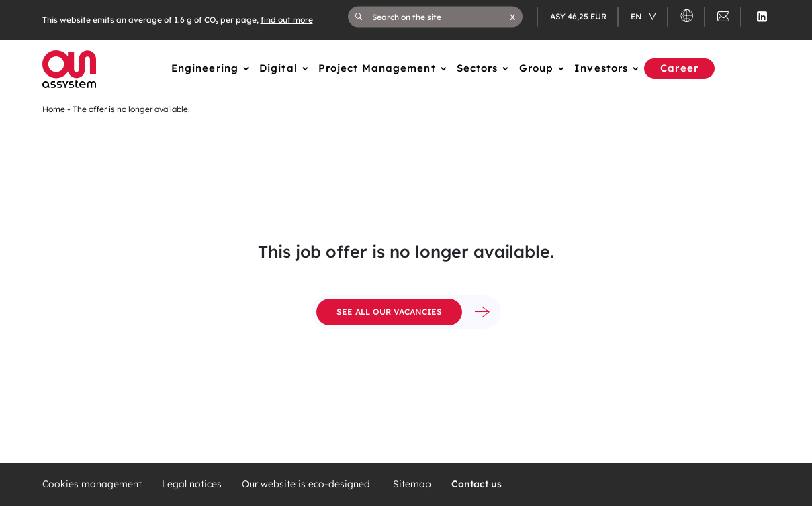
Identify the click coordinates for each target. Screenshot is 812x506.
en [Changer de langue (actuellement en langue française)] (637, 16)
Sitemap (412, 484)
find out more (287, 20)
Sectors (478, 68)
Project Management (377, 68)
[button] (512, 17)
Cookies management (92, 484)
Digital (278, 68)
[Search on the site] (441, 17)
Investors (601, 68)
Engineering (205, 68)
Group (537, 68)
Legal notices (192, 484)
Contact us (477, 484)
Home (54, 109)
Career (679, 68)
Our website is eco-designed (307, 484)
